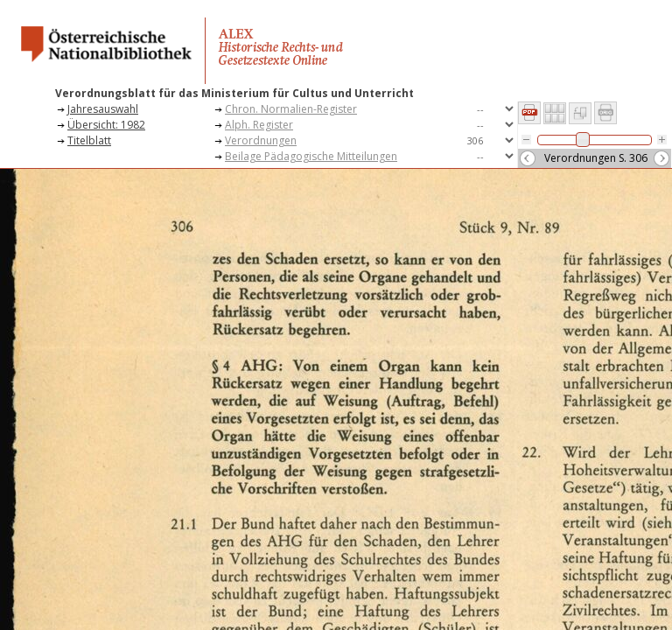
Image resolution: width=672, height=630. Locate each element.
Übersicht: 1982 (106, 125)
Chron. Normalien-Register (291, 109)
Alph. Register (259, 125)
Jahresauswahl (103, 109)
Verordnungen (261, 140)
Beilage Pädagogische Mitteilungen (311, 156)
